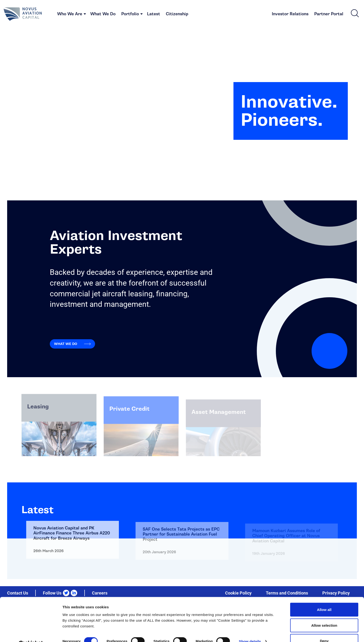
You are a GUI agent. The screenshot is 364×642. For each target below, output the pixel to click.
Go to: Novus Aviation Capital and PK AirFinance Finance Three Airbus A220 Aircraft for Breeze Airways (73, 579)
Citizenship (177, 14)
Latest (154, 14)
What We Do (103, 14)
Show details (250, 630)
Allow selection (324, 614)
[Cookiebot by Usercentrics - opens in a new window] (31, 633)
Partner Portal (329, 14)
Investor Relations (290, 14)
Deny (324, 629)
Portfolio (130, 14)
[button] (355, 14)
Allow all (324, 598)
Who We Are (70, 14)
